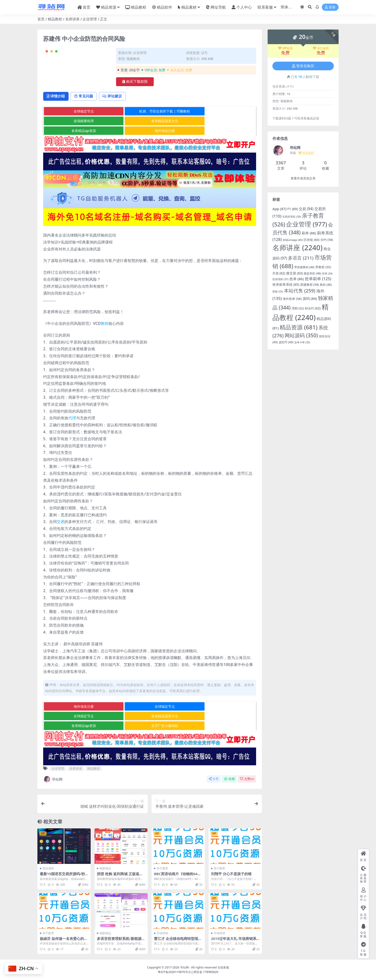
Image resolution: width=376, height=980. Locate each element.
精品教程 (55, 19)
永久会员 (321, 48)
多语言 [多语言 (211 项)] (301, 258)
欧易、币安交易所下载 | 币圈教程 (150, 131)
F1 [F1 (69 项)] (293, 209)
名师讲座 (72, 19)
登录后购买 (303, 66)
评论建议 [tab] (115, 116)
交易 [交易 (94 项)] (306, 209)
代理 (72, 428)
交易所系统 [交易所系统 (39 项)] (292, 217)
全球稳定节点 (79, 131)
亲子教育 (162, 869)
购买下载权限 (135, 82)
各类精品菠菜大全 (79, 140)
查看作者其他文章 (303, 178)
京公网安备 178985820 (203, 972)
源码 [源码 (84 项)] (310, 298)
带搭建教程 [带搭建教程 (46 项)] (304, 267)
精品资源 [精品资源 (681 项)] (299, 327)
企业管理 (90, 19)
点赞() (247, 779)
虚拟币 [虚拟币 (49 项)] (286, 342)
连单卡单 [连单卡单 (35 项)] (302, 342)
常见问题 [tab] (85, 116)
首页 (41, 19)
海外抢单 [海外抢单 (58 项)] (292, 299)
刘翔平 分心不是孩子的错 (231, 874)
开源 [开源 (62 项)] (279, 273)
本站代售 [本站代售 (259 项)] (300, 291)
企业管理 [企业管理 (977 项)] (307, 224)
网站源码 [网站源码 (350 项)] (301, 335)
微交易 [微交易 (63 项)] (294, 273)
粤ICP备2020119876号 (173, 972)
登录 (330, 7)
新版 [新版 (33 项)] (278, 291)
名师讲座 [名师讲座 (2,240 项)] (297, 248)
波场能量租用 (220, 131)
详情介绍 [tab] (56, 116)
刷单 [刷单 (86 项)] (309, 233)
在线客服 (223, 967)
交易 (61, 532)
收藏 (229, 779)
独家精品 (105, 869)
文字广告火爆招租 (220, 726)
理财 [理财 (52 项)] (298, 308)
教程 (105, 333)
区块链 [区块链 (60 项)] (311, 240)
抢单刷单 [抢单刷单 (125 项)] (318, 279)
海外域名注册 (220, 140)
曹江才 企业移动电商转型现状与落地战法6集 (178, 941)
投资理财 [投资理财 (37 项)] (280, 279)
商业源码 (48, 869)
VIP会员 (285, 48)
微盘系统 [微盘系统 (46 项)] (312, 273)
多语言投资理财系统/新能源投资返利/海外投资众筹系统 (121, 941)
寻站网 (53, 779)
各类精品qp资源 (149, 140)
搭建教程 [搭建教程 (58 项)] (310, 285)
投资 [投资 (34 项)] (327, 273)
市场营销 (162, 933)
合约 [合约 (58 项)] (327, 240)
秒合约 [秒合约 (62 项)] (313, 308)
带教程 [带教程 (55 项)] (323, 267)
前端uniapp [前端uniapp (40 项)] (293, 240)
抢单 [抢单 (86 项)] (297, 279)
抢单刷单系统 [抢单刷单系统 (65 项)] (286, 284)
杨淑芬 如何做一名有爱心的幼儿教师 (64, 941)
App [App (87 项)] (279, 209)
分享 (214, 779)
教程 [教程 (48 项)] (326, 285)
